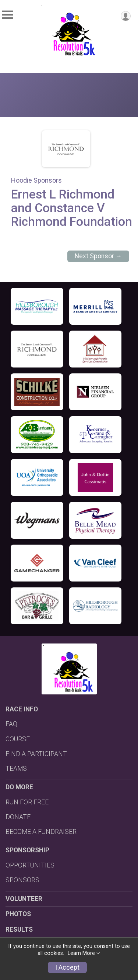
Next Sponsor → (98, 256)
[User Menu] (126, 16)
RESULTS (19, 929)
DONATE (18, 817)
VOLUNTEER (24, 899)
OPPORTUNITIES (30, 865)
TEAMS (16, 769)
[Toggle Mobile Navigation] (7, 15)
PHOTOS (18, 914)
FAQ (11, 724)
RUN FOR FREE (27, 802)
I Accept (67, 967)
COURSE (18, 739)
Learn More (81, 953)
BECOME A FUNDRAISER (41, 832)
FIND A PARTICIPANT (36, 754)
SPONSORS (22, 880)
